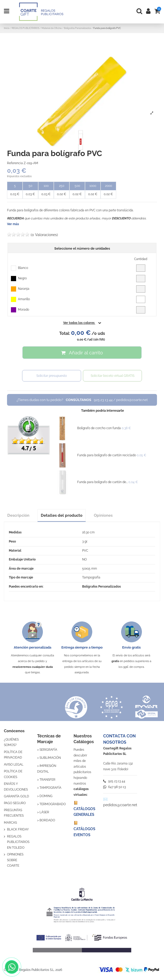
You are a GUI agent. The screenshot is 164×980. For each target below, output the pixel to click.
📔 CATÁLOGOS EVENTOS (84, 829)
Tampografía (91, 577)
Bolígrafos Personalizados (101, 587)
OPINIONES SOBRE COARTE (15, 860)
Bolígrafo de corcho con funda (99, 428)
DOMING (46, 796)
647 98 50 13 (114, 787)
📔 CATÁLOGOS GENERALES (84, 809)
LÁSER (44, 812)
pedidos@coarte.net (120, 805)
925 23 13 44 (114, 781)
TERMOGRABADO (53, 804)
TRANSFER (47, 780)
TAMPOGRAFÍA (50, 788)
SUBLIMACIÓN (50, 758)
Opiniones (103, 515)
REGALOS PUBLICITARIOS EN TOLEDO (18, 842)
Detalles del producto (62, 515)
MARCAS (10, 823)
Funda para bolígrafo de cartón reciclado (107, 455)
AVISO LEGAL (14, 765)
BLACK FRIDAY (18, 829)
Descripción (18, 515)
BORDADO (47, 820)
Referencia (15, 163)
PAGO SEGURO (15, 803)
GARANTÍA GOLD (17, 796)
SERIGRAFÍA (48, 750)
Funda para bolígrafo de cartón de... (102, 482)
